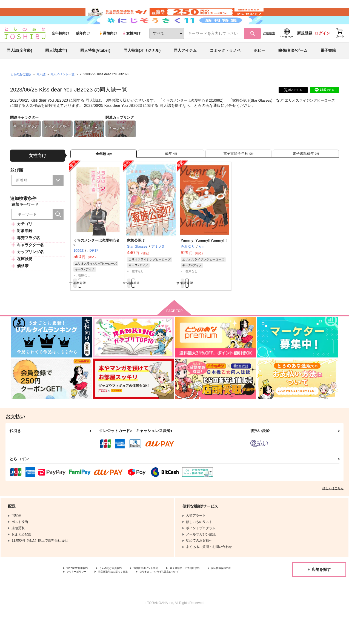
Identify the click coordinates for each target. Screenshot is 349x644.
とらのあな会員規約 (121, 593)
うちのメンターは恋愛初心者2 (188, 117)
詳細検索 (269, 50)
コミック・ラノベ (225, 67)
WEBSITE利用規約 (81, 593)
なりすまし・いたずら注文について (93, 602)
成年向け (83, 50)
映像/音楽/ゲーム (293, 67)
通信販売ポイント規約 (164, 593)
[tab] (171, 172)
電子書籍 (328, 67)
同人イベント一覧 (66, 91)
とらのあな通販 (22, 91)
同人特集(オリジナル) (142, 67)
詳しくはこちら (333, 513)
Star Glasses (267, 117)
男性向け (108, 50)
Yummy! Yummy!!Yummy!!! (204, 262)
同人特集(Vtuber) (95, 67)
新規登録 (305, 50)
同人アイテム (185, 67)
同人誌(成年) (56, 67)
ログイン (322, 50)
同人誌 (43, 91)
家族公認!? (246, 117)
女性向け (131, 50)
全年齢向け (60, 50)
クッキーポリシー (118, 598)
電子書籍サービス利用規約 (212, 593)
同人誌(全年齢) (19, 67)
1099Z (221, 117)
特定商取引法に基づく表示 (162, 598)
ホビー (259, 67)
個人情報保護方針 (80, 598)
